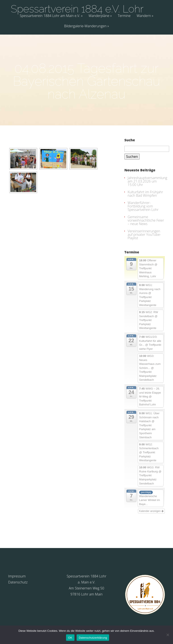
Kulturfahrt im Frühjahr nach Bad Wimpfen (145, 194)
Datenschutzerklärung (93, 638)
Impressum (17, 576)
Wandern (144, 16)
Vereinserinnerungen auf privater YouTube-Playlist (144, 234)
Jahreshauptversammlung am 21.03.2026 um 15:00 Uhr (147, 181)
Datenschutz (18, 582)
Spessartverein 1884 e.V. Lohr (77, 9)
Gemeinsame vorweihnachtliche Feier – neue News (146, 220)
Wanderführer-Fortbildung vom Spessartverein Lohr (143, 206)
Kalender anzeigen (151, 511)
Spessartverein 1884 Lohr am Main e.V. (50, 16)
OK (70, 638)
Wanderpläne (99, 16)
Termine (124, 16)
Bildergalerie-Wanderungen (85, 26)
